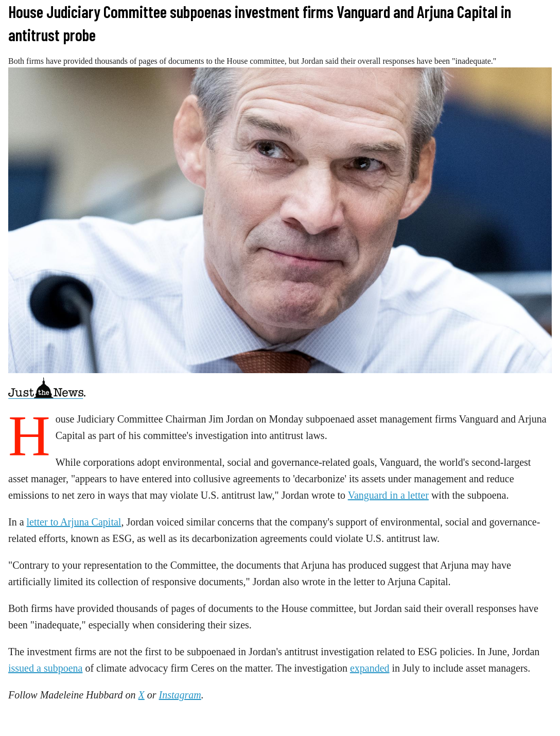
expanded (370, 668)
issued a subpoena (45, 668)
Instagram (180, 695)
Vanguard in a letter (388, 495)
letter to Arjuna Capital (74, 522)
